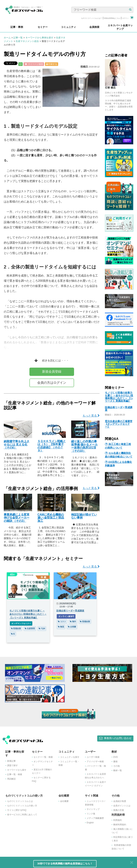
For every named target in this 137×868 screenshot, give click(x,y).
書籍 (115, 762)
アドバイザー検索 (95, 762)
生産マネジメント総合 (27, 41)
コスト (62, 621)
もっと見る (91, 416)
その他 (116, 766)
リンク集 (91, 814)
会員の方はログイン (52, 383)
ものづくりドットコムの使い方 (22, 806)
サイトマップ (93, 809)
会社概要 (64, 801)
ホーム (7, 38)
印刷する (52, 64)
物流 (61, 627)
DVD (116, 757)
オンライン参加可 (66, 616)
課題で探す (12, 765)
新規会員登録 (52, 372)
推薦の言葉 (119, 810)
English (90, 823)
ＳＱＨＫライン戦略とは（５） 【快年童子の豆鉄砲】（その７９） (52, 446)
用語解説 (11, 779)
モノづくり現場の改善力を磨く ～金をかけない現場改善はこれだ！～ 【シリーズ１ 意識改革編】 (119, 397)
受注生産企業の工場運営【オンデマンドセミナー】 (119, 424)
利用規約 (118, 820)
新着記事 (11, 761)
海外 (73, 621)
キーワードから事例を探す (39, 38)
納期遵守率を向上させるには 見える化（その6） (17, 444)
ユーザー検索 (93, 757)
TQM (42, 628)
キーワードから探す (17, 770)
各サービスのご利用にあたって (22, 815)
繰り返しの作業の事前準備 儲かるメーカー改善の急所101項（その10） (84, 446)
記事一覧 (18, 38)
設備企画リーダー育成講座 (119, 409)
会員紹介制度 (120, 801)
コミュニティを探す (70, 757)
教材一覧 (118, 770)
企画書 (72, 627)
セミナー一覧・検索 (43, 757)
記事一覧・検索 (15, 774)
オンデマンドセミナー (21, 623)
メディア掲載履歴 (95, 818)
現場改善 (16, 628)
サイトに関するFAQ (17, 810)
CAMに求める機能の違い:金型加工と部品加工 (51, 518)
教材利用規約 (120, 825)
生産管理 (30, 628)
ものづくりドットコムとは (20, 801)
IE (13, 634)
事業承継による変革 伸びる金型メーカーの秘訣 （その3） (17, 518)
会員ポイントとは (122, 806)
